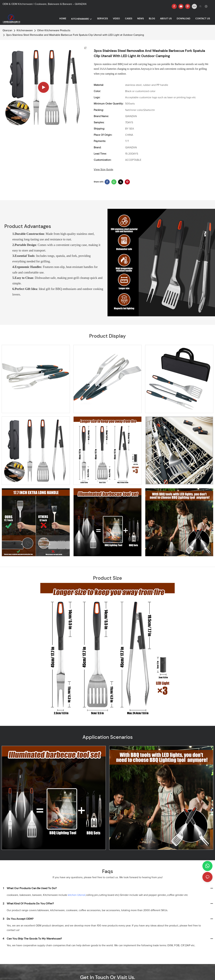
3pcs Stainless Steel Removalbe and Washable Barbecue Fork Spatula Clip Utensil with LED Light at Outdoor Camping (75, 35)
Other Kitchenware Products (54, 30)
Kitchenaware (25, 30)
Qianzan (7, 30)
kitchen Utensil (77, 895)
